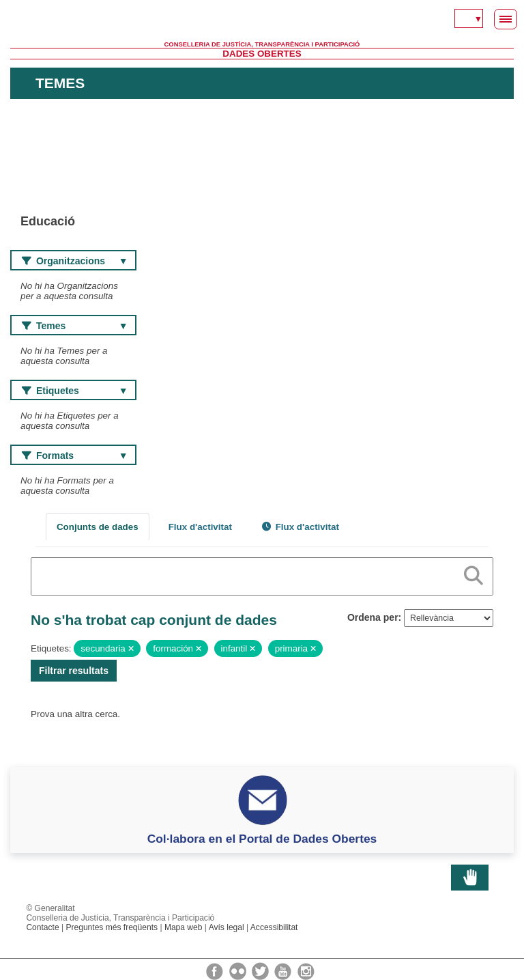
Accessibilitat (274, 927)
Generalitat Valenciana (262, 20)
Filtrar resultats (74, 671)
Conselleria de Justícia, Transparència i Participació (262, 44)
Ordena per (373, 617)
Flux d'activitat (200, 527)
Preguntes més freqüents (112, 927)
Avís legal (227, 927)
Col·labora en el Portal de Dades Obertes (262, 839)
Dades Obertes (262, 54)
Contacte (42, 927)
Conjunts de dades (98, 527)
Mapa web (184, 927)
